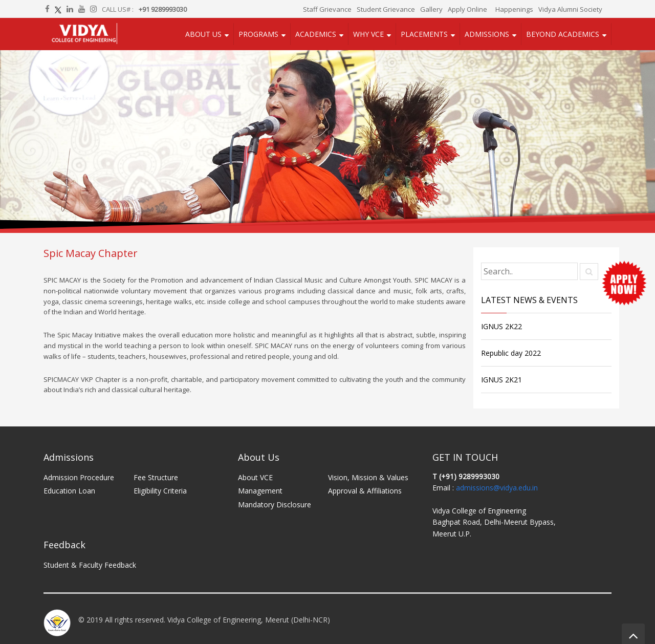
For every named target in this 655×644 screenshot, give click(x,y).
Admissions (487, 34)
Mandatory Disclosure (275, 505)
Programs (258, 34)
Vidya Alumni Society (570, 9)
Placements (424, 34)
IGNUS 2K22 (501, 326)
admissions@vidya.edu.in (497, 488)
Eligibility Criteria (160, 491)
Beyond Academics (563, 34)
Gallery (431, 9)
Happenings (514, 9)
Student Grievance (386, 9)
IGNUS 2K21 (501, 380)
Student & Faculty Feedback (90, 565)
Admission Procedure (79, 477)
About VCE (255, 477)
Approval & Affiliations (365, 491)
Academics (316, 34)
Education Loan (69, 491)
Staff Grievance (327, 9)
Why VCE (368, 34)
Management (260, 491)
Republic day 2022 (511, 353)
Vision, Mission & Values (368, 477)
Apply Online (467, 9)
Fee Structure (156, 477)
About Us (203, 34)
